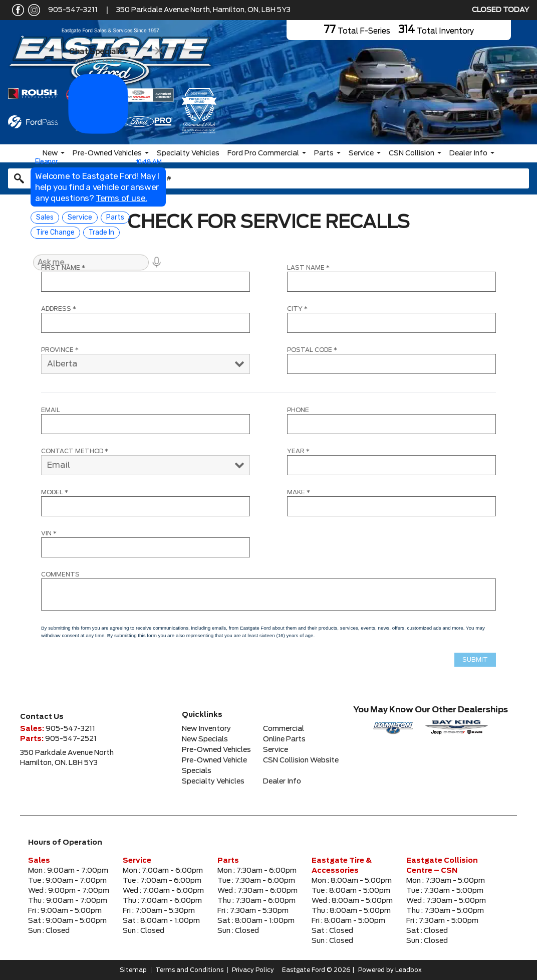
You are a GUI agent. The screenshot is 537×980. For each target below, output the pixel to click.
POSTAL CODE (312, 350)
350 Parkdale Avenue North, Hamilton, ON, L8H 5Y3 (203, 10)
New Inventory (206, 729)
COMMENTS (60, 574)
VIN (49, 533)
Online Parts (284, 739)
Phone (298, 410)
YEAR (298, 451)
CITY (297, 309)
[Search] (268, 178)
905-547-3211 (73, 10)
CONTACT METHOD (75, 451)
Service (361, 153)
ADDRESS (59, 309)
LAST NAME (308, 268)
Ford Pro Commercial (263, 153)
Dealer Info (468, 153)
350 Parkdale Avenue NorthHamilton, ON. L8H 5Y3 (67, 758)
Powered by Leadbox (390, 970)
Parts (324, 153)
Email (51, 410)
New (50, 153)
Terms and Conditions (189, 970)
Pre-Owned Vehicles (107, 153)
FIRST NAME (63, 268)
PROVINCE (60, 350)
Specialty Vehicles (188, 153)
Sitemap (133, 970)
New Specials (205, 739)
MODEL (55, 492)
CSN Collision (412, 153)
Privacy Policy (253, 970)
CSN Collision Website (301, 760)
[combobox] (268, 178)
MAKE (299, 492)
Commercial (284, 729)
